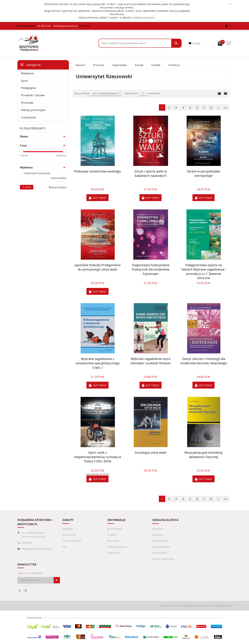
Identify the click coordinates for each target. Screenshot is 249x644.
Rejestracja (158, 529)
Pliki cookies (113, 541)
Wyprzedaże (120, 65)
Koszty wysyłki (69, 535)
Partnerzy (174, 65)
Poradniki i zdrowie (33, 95)
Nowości (80, 65)
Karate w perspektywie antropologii (204, 173)
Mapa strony (113, 553)
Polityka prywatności (144, 17)
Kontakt (156, 65)
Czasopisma (28, 117)
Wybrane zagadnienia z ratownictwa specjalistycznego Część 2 (98, 363)
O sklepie (112, 535)
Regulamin (68, 529)
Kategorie (30, 65)
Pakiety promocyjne (33, 110)
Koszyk (139, 65)
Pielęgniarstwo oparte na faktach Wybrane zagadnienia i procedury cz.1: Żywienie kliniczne (204, 271)
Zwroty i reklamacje (72, 541)
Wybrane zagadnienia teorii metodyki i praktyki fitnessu (151, 361)
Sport (24, 81)
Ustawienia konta (161, 541)
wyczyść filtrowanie (59, 178)
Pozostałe (27, 103)
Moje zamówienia (161, 547)
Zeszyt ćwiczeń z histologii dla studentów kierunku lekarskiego (204, 361)
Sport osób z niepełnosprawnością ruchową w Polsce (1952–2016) (98, 457)
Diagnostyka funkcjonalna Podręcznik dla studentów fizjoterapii (151, 269)
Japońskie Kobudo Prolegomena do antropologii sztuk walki (98, 267)
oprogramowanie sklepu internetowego (202, 606)
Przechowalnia (160, 553)
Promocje (99, 65)
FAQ (64, 547)
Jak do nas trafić (115, 529)
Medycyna (27, 73)
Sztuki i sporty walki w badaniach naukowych (151, 173)
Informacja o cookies (170, 606)
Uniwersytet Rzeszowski (37, 173)
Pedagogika (28, 88)
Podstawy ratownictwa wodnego (97, 171)
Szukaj (27, 187)
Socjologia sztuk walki (151, 452)
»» (226, 108)
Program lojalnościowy (163, 559)
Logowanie (158, 535)
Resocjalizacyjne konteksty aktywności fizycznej (204, 455)
